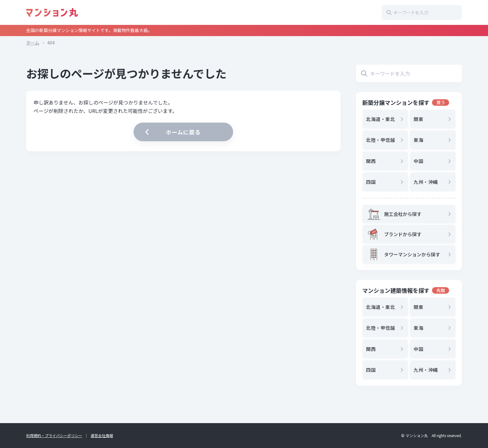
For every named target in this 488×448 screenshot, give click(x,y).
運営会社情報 (102, 435)
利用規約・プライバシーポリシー (54, 435)
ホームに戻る (172, 132)
